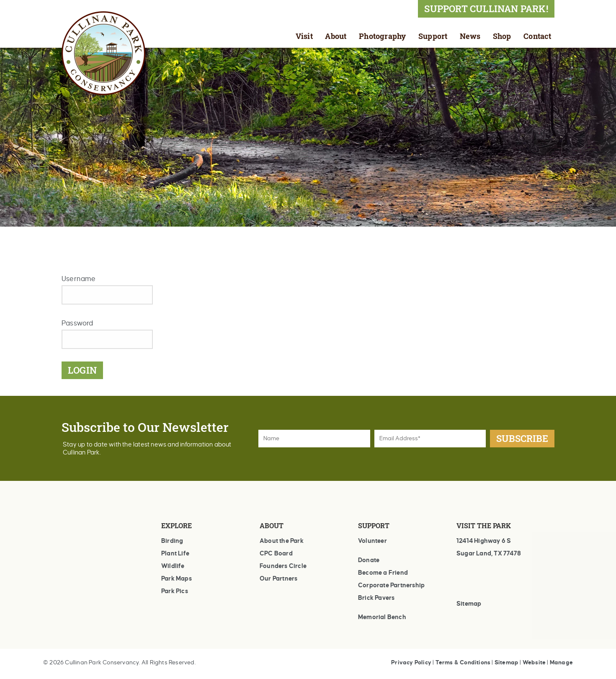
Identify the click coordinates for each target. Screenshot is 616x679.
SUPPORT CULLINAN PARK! (486, 9)
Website (534, 662)
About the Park (282, 541)
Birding (172, 541)
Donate (369, 560)
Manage (561, 662)
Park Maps (177, 578)
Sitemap (469, 604)
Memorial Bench (382, 617)
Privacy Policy (411, 662)
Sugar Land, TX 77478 (489, 553)
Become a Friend (383, 573)
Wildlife (173, 566)
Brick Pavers (376, 598)
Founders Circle (283, 566)
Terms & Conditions (463, 662)
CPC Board (276, 553)
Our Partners (278, 578)
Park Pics (175, 591)
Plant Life (175, 553)
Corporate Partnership (391, 585)
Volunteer (372, 541)
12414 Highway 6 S (484, 541)
